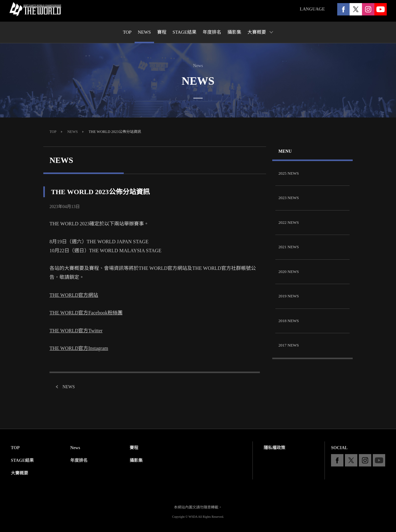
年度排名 (79, 460)
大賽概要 (19, 473)
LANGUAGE (312, 9)
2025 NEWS (289, 173)
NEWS (72, 132)
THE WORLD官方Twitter (76, 331)
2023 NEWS (289, 198)
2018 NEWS (289, 321)
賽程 (134, 448)
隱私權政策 (274, 448)
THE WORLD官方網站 (74, 295)
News (75, 448)
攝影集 (136, 460)
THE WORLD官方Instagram (79, 348)
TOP (53, 132)
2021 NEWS (289, 247)
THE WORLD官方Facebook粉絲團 (86, 313)
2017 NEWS (289, 345)
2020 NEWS (289, 272)
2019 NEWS (289, 296)
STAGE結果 (22, 460)
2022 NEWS (289, 222)
